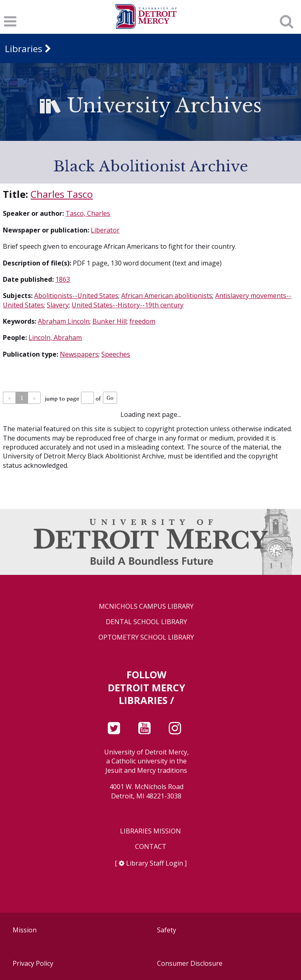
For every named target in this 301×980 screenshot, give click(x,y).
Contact (151, 847)
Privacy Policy (33, 963)
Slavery (58, 305)
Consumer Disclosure (190, 963)
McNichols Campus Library (146, 606)
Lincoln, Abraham (55, 338)
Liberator (105, 230)
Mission (25, 930)
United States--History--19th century (128, 305)
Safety (167, 930)
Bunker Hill (109, 321)
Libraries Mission (150, 831)
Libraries (24, 49)
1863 (63, 279)
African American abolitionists (167, 296)
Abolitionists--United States (76, 296)
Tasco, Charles (88, 213)
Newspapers (79, 354)
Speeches (116, 354)
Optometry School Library (146, 637)
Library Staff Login (155, 863)
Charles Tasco (62, 194)
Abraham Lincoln (64, 321)
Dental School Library (146, 622)
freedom (142, 321)
